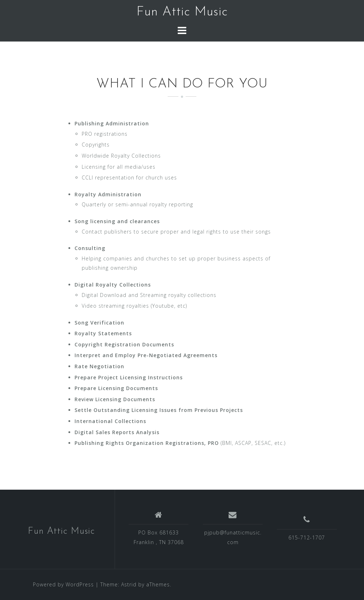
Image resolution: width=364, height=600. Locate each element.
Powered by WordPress (63, 584)
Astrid (129, 584)
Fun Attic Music (182, 12)
